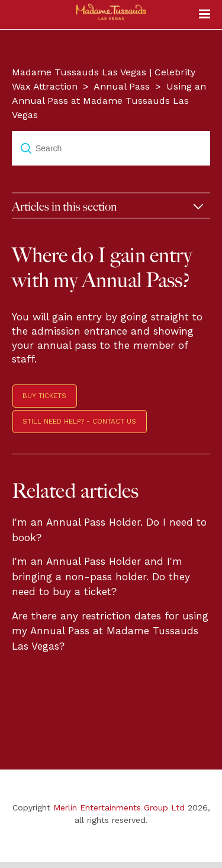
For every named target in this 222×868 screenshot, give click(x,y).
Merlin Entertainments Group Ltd (119, 807)
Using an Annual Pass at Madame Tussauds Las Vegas (109, 101)
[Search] (111, 148)
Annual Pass (122, 86)
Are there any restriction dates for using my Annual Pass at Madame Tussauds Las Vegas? (110, 631)
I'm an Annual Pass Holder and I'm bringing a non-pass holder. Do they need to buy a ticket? (101, 576)
